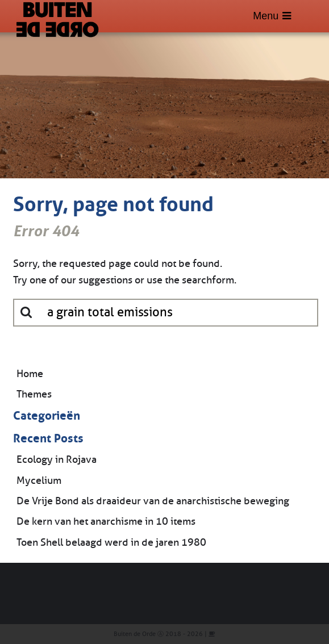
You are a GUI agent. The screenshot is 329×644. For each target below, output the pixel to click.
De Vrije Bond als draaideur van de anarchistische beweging (153, 501)
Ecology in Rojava (57, 459)
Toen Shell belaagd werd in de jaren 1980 (111, 542)
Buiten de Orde (135, 634)
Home (30, 374)
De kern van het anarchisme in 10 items (106, 521)
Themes (34, 394)
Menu (272, 16)
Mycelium (39, 480)
